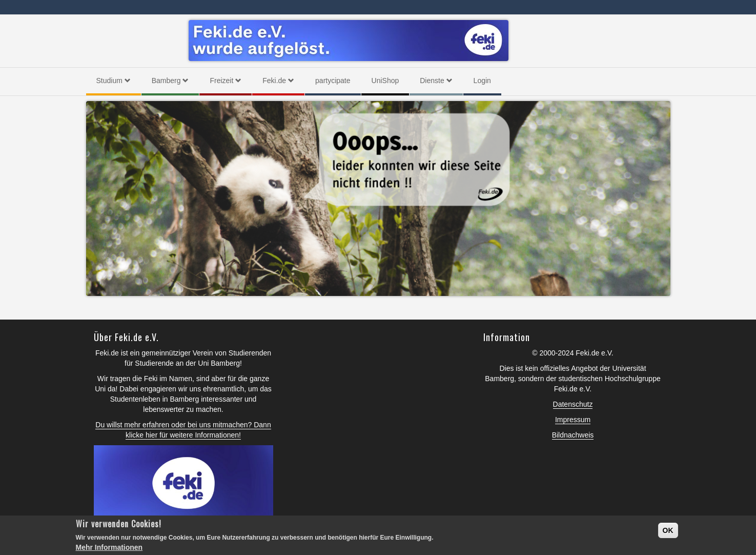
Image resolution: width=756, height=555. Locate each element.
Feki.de (278, 81)
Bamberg (170, 81)
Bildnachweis (573, 435)
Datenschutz (573, 404)
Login (482, 81)
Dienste (436, 81)
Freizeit (226, 81)
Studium (114, 81)
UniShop (385, 81)
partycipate (333, 81)
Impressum (573, 420)
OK (668, 530)
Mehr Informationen (109, 547)
